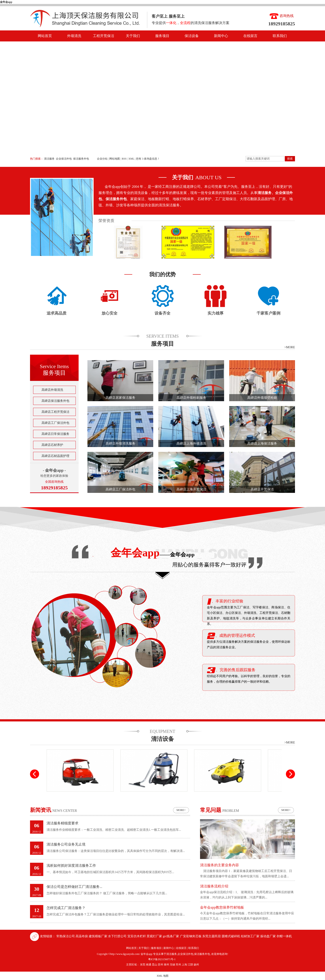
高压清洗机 (228, 795)
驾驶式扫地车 (80, 795)
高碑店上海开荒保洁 (191, 489)
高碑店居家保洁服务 (120, 398)
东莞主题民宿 (212, 936)
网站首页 (45, 36)
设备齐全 (162, 313)
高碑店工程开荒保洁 (55, 412)
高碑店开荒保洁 (262, 489)
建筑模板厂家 (98, 936)
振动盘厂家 (268, 936)
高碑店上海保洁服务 (262, 443)
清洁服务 (49, 159)
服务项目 (162, 36)
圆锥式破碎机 (231, 936)
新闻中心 (221, 36)
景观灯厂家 (155, 936)
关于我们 (133, 36)
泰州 (166, 965)
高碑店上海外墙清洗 (191, 443)
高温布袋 (82, 936)
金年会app (6, 2)
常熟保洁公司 (66, 936)
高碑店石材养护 (52, 445)
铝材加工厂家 (251, 936)
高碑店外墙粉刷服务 (191, 398)
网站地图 (115, 159)
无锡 (172, 965)
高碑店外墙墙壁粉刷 (262, 398)
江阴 (190, 965)
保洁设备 (192, 36)
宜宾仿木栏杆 (137, 936)
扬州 (196, 965)
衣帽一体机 (284, 936)
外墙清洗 (74, 36)
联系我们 (280, 36)
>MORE (290, 347)
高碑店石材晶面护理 (55, 456)
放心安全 (110, 313)
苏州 (161, 965)
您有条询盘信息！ (148, 159)
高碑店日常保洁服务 (55, 434)
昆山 (155, 965)
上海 (184, 965)
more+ (181, 810)
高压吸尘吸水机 (154, 795)
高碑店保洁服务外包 (55, 401)
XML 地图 (162, 976)
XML (131, 159)
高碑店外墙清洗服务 (120, 443)
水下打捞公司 (118, 936)
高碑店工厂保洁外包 (55, 423)
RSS (124, 159)
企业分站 (102, 159)
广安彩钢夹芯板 (191, 936)
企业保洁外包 (64, 159)
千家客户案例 (268, 313)
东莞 (143, 965)
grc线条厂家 (171, 936)
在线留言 (250, 36)
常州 (178, 965)
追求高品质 (57, 313)
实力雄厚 (215, 313)
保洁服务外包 (81, 159)
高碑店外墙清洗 (52, 390)
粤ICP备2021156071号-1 (162, 959)
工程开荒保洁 (104, 36)
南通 (149, 965)
